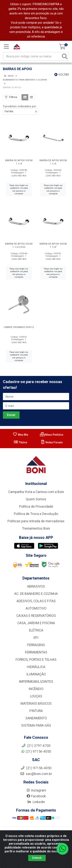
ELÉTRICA (36, 630)
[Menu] (6, 47)
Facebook (36, 796)
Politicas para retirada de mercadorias (36, 521)
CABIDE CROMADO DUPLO (19, 327)
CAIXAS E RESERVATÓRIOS (36, 616)
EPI (36, 638)
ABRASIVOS (36, 586)
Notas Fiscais (52, 442)
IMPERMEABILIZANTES (36, 682)
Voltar (62, 75)
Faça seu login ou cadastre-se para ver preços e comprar (19, 190)
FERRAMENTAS (36, 652)
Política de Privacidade (36, 507)
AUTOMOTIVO (36, 608)
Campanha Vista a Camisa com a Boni (36, 492)
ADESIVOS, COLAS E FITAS (36, 601)
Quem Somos (36, 499)
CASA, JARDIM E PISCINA (36, 623)
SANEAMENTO (36, 718)
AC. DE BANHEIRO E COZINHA (36, 594)
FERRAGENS (36, 645)
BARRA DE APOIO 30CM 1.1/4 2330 (19, 245)
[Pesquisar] (65, 56)
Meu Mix (20, 435)
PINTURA (36, 711)
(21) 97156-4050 (36, 751)
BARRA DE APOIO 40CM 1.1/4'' (53, 245)
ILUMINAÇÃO (36, 674)
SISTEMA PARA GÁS (36, 725)
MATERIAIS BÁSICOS (36, 704)
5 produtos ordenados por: (20, 106)
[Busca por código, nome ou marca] (32, 56)
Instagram (36, 790)
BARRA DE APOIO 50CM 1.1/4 (19, 162)
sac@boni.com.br (36, 774)
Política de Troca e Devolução (36, 514)
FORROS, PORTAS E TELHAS (36, 660)
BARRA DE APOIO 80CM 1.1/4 (53, 162)
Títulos (20, 442)
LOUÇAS (36, 696)
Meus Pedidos (52, 435)
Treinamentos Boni (36, 528)
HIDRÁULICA (36, 667)
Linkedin (36, 802)
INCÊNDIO (36, 689)
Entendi (37, 858)
